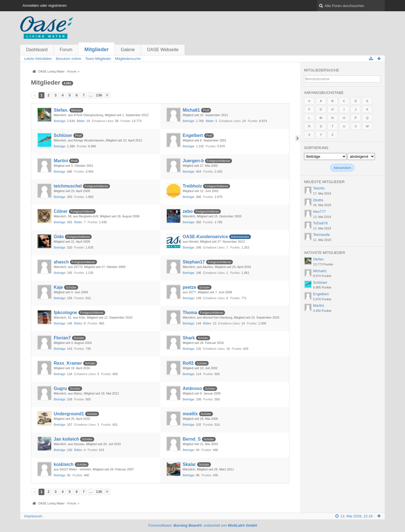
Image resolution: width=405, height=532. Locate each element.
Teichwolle (321, 235)
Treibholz (192, 186)
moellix (190, 414)
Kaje (58, 287)
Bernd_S (192, 439)
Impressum (33, 516)
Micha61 (192, 110)
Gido (59, 237)
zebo (188, 211)
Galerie (128, 50)
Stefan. (61, 110)
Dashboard (37, 50)
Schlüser (63, 135)
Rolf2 (188, 363)
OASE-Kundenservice (205, 237)
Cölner (61, 211)
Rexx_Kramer (68, 363)
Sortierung (316, 148)
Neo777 (319, 212)
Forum (66, 50)
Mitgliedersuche (322, 70)
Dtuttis (318, 200)
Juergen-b (193, 161)
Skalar (189, 464)
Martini (61, 161)
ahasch (61, 262)
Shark (189, 338)
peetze (190, 287)
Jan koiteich (66, 439)
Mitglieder (96, 49)
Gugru (60, 388)
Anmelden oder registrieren (45, 5)
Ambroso (192, 388)
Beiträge (59, 121)
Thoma (190, 313)
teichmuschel (68, 186)
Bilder (81, 121)
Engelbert (193, 135)
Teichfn (319, 188)
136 (99, 95)
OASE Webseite (163, 50)
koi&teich (64, 464)
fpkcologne (65, 313)
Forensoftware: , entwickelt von (203, 525)
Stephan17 (194, 262)
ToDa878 (320, 223)
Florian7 (62, 338)
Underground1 (69, 414)
